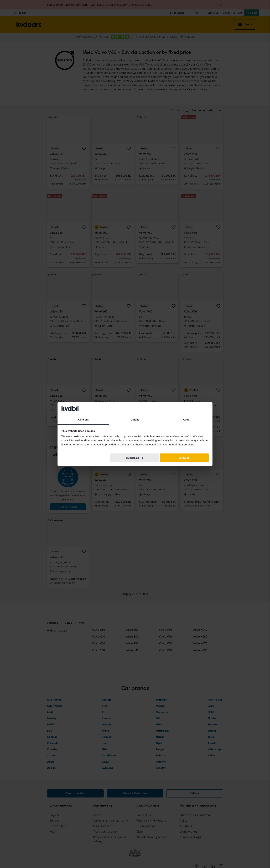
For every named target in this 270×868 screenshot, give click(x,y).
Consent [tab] (83, 420)
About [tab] (187, 420)
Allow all (184, 458)
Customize (135, 458)
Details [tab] (135, 420)
